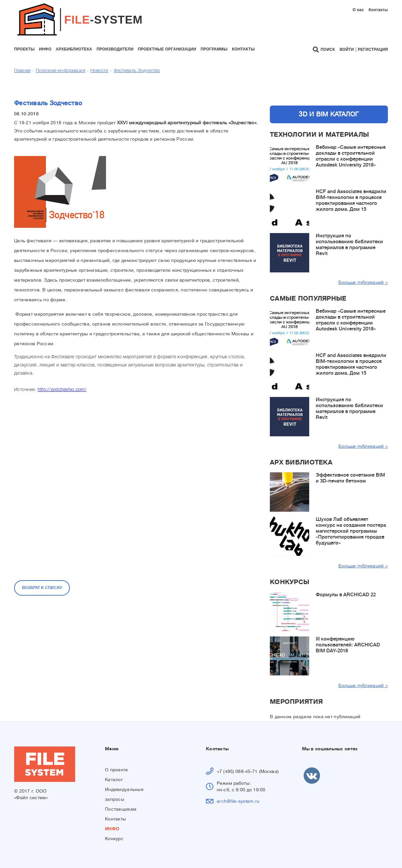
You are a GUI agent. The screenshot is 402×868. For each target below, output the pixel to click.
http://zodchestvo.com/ (62, 390)
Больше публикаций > (363, 282)
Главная (22, 71)
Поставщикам (121, 809)
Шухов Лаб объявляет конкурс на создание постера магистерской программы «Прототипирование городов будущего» (351, 531)
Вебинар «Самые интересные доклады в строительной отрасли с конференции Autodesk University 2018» (351, 156)
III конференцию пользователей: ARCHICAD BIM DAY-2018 (348, 645)
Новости (100, 71)
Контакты (378, 10)
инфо (45, 49)
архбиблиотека (74, 49)
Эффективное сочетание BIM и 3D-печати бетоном (350, 478)
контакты (243, 49)
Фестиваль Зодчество (137, 71)
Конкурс (114, 838)
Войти (347, 49)
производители (115, 49)
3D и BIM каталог (329, 114)
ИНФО (112, 829)
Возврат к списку (42, 588)
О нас (358, 10)
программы (214, 49)
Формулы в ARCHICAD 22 (346, 595)
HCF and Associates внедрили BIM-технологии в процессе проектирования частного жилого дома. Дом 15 (351, 200)
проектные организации (167, 49)
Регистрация (373, 49)
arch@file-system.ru (238, 801)
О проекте (117, 770)
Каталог (114, 779)
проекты (24, 49)
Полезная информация (60, 71)
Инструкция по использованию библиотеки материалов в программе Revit (349, 245)
